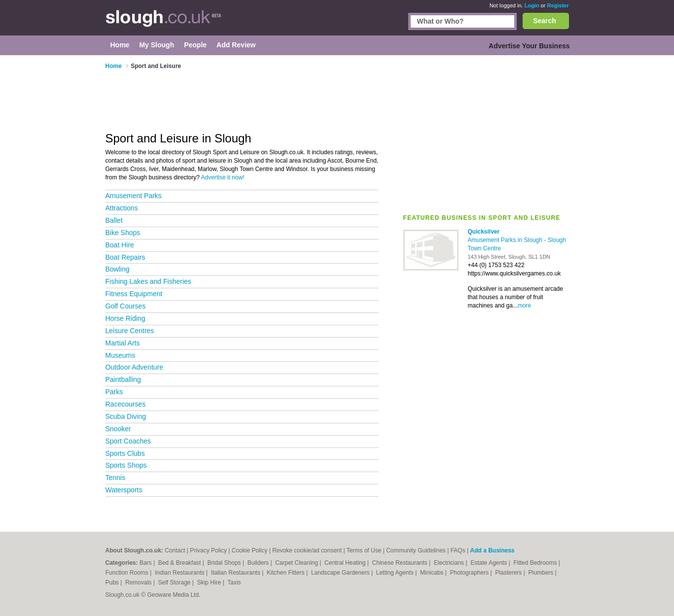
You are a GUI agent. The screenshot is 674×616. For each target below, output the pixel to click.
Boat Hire (120, 245)
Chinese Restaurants (401, 563)
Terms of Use (364, 550)
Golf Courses (126, 306)
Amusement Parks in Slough (506, 240)
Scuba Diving (126, 416)
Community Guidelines (416, 550)
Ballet (114, 220)
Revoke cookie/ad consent (307, 550)
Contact (175, 550)
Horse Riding (125, 318)
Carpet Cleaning (297, 563)
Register (558, 5)
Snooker (118, 429)
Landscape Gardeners (341, 573)
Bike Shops (123, 233)
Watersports (124, 490)
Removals (139, 582)
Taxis (234, 582)
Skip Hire (210, 582)
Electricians (450, 563)
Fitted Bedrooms (536, 563)
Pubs (113, 582)
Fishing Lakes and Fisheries (148, 281)
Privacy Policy (208, 550)
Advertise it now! (223, 177)
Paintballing (123, 379)
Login (532, 5)
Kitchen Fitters (286, 573)
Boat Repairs (125, 257)
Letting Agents (396, 573)
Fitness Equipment (134, 294)
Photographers (470, 573)
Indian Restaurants (180, 573)
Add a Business (492, 550)
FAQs (458, 550)
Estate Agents (489, 563)
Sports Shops (126, 465)
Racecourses (126, 404)
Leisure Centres (130, 331)
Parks (114, 392)
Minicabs (433, 573)
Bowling (118, 269)
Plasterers (509, 573)
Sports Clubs (125, 453)
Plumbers (541, 573)
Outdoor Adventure (135, 367)
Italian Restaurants (236, 573)
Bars (146, 563)
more (524, 306)
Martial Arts (123, 343)
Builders (259, 563)
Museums (121, 355)
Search (545, 21)
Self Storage (175, 582)
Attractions (122, 208)
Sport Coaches (128, 441)
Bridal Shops (225, 563)
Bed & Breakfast (180, 563)
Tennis (115, 478)
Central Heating (346, 563)
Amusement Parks (134, 196)
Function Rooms (128, 573)
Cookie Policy (250, 550)
